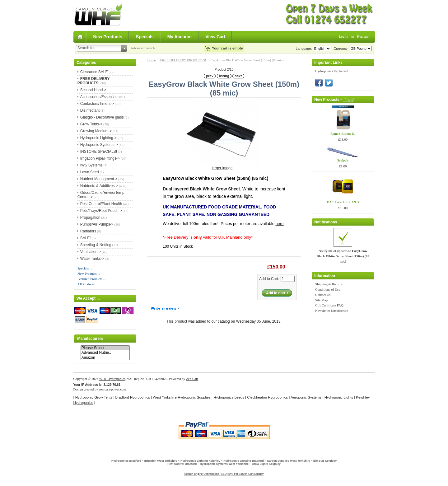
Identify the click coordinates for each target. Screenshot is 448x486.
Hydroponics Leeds (229, 397)
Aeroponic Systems (306, 397)
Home (152, 60)
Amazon (105, 358)
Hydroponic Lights (339, 397)
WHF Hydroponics (112, 379)
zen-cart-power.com (113, 389)
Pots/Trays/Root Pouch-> (101, 211)
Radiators (88, 231)
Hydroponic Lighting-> (98, 138)
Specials (145, 37)
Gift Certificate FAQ (329, 305)
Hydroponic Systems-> (99, 145)
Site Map (321, 300)
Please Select (105, 348)
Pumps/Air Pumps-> (97, 224)
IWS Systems (91, 165)
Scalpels (343, 160)
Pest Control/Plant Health (101, 204)
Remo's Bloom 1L (343, 133)
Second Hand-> (93, 90)
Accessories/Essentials (99, 97)
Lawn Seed (90, 172)
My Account (180, 37)
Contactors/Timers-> (97, 104)
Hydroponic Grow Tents (94, 397)
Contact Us (323, 295)
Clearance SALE (94, 72)
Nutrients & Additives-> (99, 186)
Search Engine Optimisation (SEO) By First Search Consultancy (224, 474)
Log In (344, 36)
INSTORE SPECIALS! (99, 152)
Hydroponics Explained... (333, 71)
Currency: (340, 49)
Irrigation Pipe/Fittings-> (100, 158)
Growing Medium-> (96, 131)
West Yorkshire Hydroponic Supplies (182, 397)
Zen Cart (192, 379)
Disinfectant (90, 110)
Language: (304, 49)
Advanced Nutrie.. (105, 353)
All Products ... (88, 284)
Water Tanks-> (92, 259)
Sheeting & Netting (96, 245)
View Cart (216, 37)
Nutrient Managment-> (99, 179)
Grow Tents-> (91, 124)
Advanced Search (143, 48)
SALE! (86, 238)
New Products (108, 37)
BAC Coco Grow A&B (343, 202)
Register (363, 36)
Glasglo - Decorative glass (102, 117)
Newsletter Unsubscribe (331, 311)
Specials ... (85, 268)
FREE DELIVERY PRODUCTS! (183, 60)
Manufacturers (90, 339)
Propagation (90, 217)
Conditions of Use (328, 289)
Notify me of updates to (343, 256)
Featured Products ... (92, 279)
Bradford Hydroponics (133, 397)
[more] (349, 100)
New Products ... (89, 273)
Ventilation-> (91, 252)
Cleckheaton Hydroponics (267, 397)
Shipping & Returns (329, 284)
